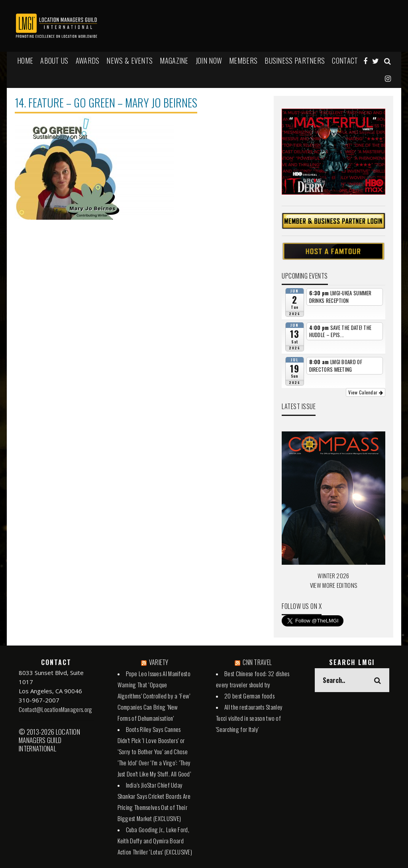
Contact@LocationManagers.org (55, 709)
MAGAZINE (174, 60)
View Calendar (366, 392)
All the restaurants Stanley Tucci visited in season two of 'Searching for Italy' (249, 718)
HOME (25, 60)
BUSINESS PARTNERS (295, 60)
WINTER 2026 (333, 575)
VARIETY (159, 662)
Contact (345, 60)
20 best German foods (249, 696)
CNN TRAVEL (257, 662)
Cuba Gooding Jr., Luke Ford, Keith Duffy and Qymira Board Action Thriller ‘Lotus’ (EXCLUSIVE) (155, 841)
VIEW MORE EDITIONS (333, 585)
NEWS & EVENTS (129, 60)
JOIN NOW (209, 60)
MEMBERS (243, 60)
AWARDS (88, 60)
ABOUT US (54, 60)
